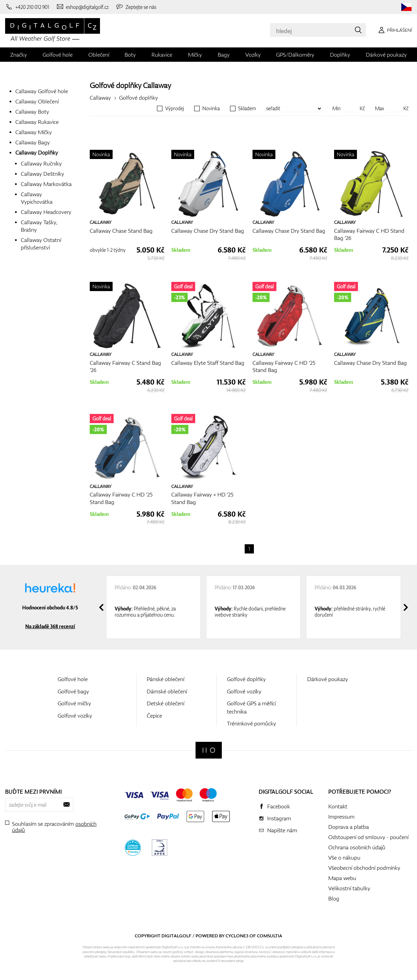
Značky (19, 55)
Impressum (341, 817)
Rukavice (162, 55)
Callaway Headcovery (46, 212)
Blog (334, 898)
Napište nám (282, 830)
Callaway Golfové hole (42, 91)
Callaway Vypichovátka (37, 198)
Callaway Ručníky (41, 163)
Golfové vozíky (75, 716)
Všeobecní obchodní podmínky (364, 868)
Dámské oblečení (167, 691)
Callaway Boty (32, 112)
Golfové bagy (73, 691)
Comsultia (270, 936)
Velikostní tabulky (349, 888)
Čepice (154, 716)
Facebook (279, 806)
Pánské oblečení (166, 679)
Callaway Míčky (34, 132)
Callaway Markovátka (46, 184)
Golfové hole (58, 55)
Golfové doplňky (139, 98)
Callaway (157, 85)
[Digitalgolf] (209, 750)
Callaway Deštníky (42, 174)
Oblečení (99, 55)
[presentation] (101, 607)
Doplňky (340, 55)
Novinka (211, 109)
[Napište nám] (82, 7)
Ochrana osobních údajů (357, 847)
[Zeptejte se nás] (136, 7)
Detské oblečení (166, 703)
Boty (130, 55)
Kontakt (338, 806)
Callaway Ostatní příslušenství (41, 244)
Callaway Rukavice (37, 122)
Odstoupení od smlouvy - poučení (368, 837)
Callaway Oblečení (37, 101)
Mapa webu (342, 878)
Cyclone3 (237, 936)
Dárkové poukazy (386, 55)
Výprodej (175, 109)
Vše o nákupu (344, 857)
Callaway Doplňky (37, 153)
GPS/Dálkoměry (295, 55)
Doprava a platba (349, 827)
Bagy (224, 55)
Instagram (279, 818)
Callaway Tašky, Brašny (39, 226)
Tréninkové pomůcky (251, 723)
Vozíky (253, 55)
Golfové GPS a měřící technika (251, 707)
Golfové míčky (74, 703)
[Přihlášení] (394, 30)
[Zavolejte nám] (27, 7)
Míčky (195, 55)
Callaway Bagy (33, 142)
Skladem (247, 109)
